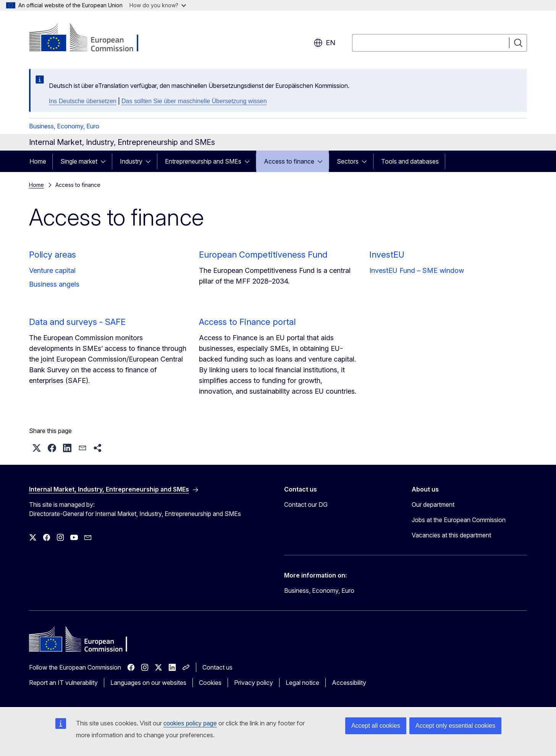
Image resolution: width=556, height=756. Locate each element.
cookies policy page (190, 723)
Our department (433, 505)
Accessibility (349, 683)
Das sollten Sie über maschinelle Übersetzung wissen (194, 101)
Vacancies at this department (451, 535)
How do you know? (158, 5)
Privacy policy (254, 683)
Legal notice (302, 683)
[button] (37, 448)
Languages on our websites (148, 683)
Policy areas (53, 255)
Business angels (54, 284)
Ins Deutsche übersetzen (83, 101)
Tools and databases (410, 161)
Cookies (210, 683)
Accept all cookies (376, 726)
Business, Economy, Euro (64, 126)
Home (38, 161)
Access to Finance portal (247, 322)
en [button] (324, 43)
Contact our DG (306, 505)
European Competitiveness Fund (263, 255)
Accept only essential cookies (455, 726)
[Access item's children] (105, 161)
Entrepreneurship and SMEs (203, 161)
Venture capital (52, 270)
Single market (79, 161)
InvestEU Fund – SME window (417, 270)
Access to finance (289, 161)
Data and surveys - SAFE (77, 322)
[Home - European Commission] (91, 38)
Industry (131, 161)
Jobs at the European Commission (459, 520)
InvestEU (387, 255)
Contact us (217, 667)
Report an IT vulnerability (63, 683)
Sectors (348, 161)
